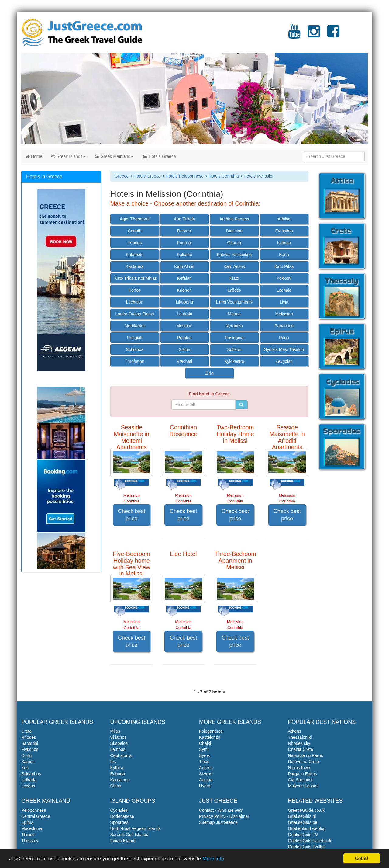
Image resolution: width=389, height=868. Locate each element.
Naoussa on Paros (306, 755)
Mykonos (30, 749)
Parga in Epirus (303, 774)
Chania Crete (301, 749)
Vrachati (184, 361)
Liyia (284, 302)
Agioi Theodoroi (135, 219)
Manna (234, 314)
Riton (284, 338)
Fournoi (184, 243)
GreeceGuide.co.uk (306, 810)
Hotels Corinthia (224, 176)
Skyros (206, 774)
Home (34, 156)
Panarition (284, 326)
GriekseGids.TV (303, 835)
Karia (284, 255)
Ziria (209, 373)
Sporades (119, 822)
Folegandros (211, 731)
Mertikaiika (134, 326)
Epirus (27, 822)
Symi (204, 749)
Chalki (205, 743)
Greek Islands (68, 156)
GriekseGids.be (303, 822)
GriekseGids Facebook (310, 841)
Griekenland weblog (307, 828)
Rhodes (29, 737)
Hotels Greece (159, 156)
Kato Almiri (184, 266)
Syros (205, 755)
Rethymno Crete (304, 762)
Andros (206, 768)
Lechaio (284, 290)
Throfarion (135, 361)
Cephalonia (121, 755)
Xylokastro (234, 361)
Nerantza (234, 326)
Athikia (284, 219)
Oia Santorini (300, 780)
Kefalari (184, 278)
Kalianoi (184, 255)
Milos (115, 731)
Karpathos (120, 780)
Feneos (135, 243)
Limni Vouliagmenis (234, 302)
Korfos (135, 290)
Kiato (234, 278)
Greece (122, 176)
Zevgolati (284, 361)
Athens (295, 731)
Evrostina (284, 231)
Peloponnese (34, 810)
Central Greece (36, 816)
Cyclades (119, 810)
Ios (113, 762)
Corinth (134, 231)
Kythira (117, 768)
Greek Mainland (114, 156)
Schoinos (135, 349)
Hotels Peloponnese (185, 176)
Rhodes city (299, 743)
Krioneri (184, 290)
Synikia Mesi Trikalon (284, 349)
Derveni (184, 231)
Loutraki (184, 314)
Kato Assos (234, 266)
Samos (28, 762)
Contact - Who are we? (221, 810)
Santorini (30, 743)
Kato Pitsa (284, 266)
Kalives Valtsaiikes (234, 255)
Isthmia (284, 243)
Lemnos (118, 749)
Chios (116, 786)
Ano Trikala (184, 219)
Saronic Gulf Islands (129, 835)
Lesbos (28, 786)
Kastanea (134, 266)
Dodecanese (122, 816)
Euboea (118, 774)
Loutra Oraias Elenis (134, 314)
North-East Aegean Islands (136, 828)
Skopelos (119, 743)
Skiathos (119, 737)
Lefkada (29, 780)
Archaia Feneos (234, 219)
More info (213, 859)
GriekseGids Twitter (307, 847)
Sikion (184, 349)
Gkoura (234, 243)
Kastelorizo (210, 737)
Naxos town (299, 768)
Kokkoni (284, 278)
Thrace (28, 835)
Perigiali (135, 338)
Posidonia (234, 338)
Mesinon (184, 326)
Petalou (184, 338)
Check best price (132, 515)
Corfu (26, 755)
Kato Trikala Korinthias (136, 278)
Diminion (234, 231)
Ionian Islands (123, 841)
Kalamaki (135, 255)
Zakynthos (31, 774)
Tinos (204, 762)
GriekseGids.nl (302, 816)
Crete (26, 731)
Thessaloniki (300, 737)
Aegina (206, 780)
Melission (284, 314)
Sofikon (234, 349)
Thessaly (30, 841)
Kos (25, 768)
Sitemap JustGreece (218, 822)
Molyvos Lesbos (303, 786)
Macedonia (32, 828)
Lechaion (134, 302)
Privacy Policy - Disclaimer (224, 816)
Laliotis (234, 290)
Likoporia (184, 302)
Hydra (205, 786)
